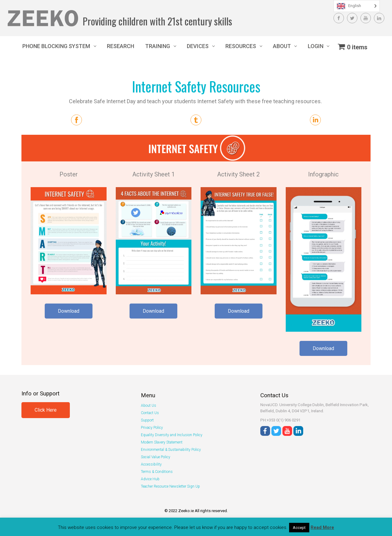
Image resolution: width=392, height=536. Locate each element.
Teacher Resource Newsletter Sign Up (170, 486)
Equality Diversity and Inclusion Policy (172, 435)
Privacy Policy (152, 428)
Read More (322, 527)
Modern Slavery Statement (162, 442)
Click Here (46, 410)
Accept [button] (299, 528)
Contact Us (150, 413)
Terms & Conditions (157, 472)
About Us (149, 406)
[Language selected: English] (357, 6)
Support (147, 420)
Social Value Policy (156, 457)
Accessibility (151, 464)
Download (69, 311)
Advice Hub (150, 479)
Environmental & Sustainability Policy (171, 450)
